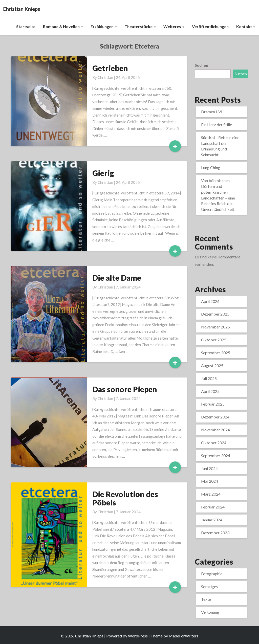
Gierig (103, 173)
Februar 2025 (213, 404)
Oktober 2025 (214, 340)
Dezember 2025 (215, 314)
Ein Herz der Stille (217, 125)
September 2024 (216, 456)
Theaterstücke (140, 26)
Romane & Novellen (63, 26)
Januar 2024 (212, 520)
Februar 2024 (213, 507)
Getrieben (110, 68)
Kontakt (246, 26)
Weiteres (174, 26)
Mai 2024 (210, 481)
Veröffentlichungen (210, 26)
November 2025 (215, 327)
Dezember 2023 (215, 533)
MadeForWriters (184, 636)
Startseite (26, 26)
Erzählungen (104, 26)
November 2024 (215, 430)
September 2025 (216, 353)
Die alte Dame (117, 278)
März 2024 (211, 494)
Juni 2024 (209, 468)
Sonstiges (209, 586)
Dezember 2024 (215, 417)
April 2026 (210, 301)
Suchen (201, 65)
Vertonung (210, 612)
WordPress (138, 636)
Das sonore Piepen (125, 389)
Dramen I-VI (212, 112)
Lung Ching (211, 168)
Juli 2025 (209, 378)
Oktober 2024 (214, 443)
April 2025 (210, 391)
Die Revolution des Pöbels (125, 498)
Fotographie (212, 574)
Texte (206, 599)
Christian (105, 77)
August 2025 (212, 365)
